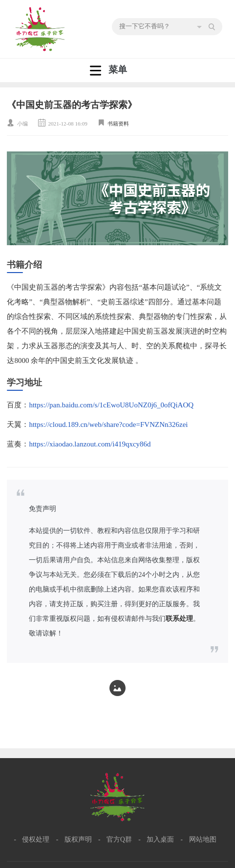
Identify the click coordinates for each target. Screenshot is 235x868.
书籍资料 (118, 124)
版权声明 (78, 839)
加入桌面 (160, 839)
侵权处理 (36, 839)
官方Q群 (119, 839)
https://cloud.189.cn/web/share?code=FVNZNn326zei (108, 424)
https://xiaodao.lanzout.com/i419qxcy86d (90, 444)
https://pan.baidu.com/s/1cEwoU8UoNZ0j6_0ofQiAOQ (111, 405)
